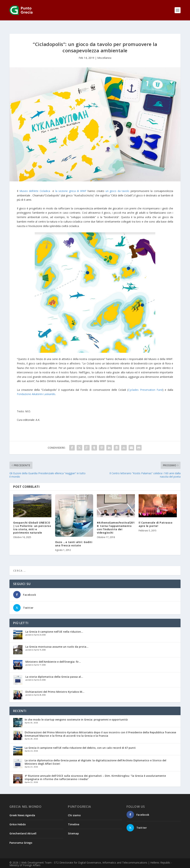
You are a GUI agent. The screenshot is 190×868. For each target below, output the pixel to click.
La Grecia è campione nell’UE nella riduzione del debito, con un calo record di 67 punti (80, 742)
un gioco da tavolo (118, 185)
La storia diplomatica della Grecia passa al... (54, 671)
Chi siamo (74, 809)
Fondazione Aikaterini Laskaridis (36, 388)
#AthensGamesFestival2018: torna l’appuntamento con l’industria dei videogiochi (116, 522)
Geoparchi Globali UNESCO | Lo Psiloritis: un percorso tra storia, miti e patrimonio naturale (32, 522)
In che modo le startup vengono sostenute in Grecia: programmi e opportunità (76, 714)
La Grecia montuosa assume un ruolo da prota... (57, 641)
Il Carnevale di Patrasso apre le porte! (155, 518)
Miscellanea (104, 52)
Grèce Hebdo (18, 818)
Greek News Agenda (22, 809)
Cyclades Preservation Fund (145, 384)
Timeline (74, 818)
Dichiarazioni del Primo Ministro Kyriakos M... (55, 686)
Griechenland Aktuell (23, 827)
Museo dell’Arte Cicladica (35, 185)
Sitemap (73, 827)
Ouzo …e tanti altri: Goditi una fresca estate (74, 538)
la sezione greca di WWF (71, 185)
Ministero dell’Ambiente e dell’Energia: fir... (53, 656)
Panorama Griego (21, 837)
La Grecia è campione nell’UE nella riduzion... (54, 626)
